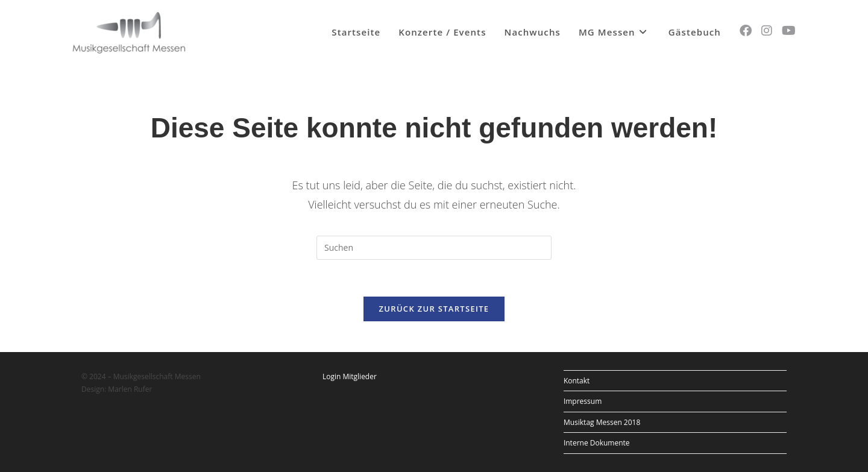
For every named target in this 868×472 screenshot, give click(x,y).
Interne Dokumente (597, 443)
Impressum (583, 401)
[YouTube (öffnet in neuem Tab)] (789, 31)
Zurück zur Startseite (434, 309)
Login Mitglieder (350, 376)
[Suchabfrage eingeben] (434, 248)
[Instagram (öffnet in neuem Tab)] (767, 31)
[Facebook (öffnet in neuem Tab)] (746, 31)
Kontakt (577, 381)
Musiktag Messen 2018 (602, 422)
